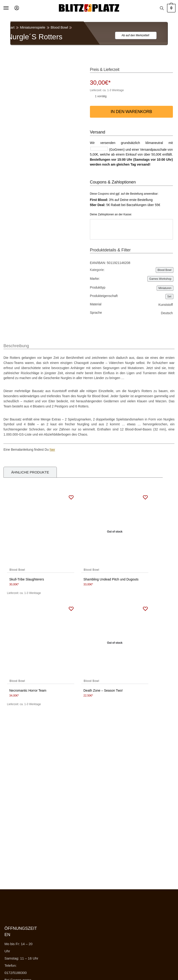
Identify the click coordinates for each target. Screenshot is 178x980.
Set (169, 297)
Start (11, 27)
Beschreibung (16, 346)
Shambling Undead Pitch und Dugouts (111, 579)
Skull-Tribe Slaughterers (27, 579)
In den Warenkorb (131, 112)
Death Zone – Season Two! (103, 690)
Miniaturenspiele (33, 27)
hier (52, 450)
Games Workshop (160, 279)
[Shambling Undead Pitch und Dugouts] (115, 532)
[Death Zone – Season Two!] (115, 643)
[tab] (16, 343)
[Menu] (10, 8)
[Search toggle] (162, 8)
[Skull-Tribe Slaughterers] (41, 532)
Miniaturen (165, 288)
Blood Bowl (59, 27)
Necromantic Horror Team (28, 690)
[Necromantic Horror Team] (41, 643)
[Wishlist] (133, 35)
